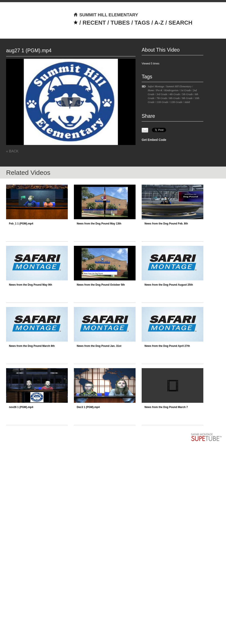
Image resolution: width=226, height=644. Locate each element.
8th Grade (174, 98)
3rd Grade (162, 94)
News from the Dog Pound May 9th (31, 285)
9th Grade (187, 98)
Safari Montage (156, 86)
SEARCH (180, 23)
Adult (187, 102)
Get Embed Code (154, 140)
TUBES (120, 23)
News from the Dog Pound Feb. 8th (166, 224)
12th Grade (176, 102)
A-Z (159, 23)
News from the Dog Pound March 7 (166, 407)
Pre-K (159, 90)
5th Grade (188, 94)
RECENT (94, 23)
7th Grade (162, 98)
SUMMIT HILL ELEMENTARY (106, 15)
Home (151, 90)
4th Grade (175, 94)
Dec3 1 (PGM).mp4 (88, 407)
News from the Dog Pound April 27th (167, 346)
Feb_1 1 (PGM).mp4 (21, 224)
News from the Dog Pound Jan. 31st (99, 346)
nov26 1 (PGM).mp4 (21, 407)
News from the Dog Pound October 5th (101, 285)
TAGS (142, 23)
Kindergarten (171, 90)
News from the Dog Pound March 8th (32, 346)
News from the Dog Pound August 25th (169, 285)
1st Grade (186, 90)
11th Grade (162, 102)
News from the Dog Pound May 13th (99, 224)
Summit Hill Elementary (179, 86)
